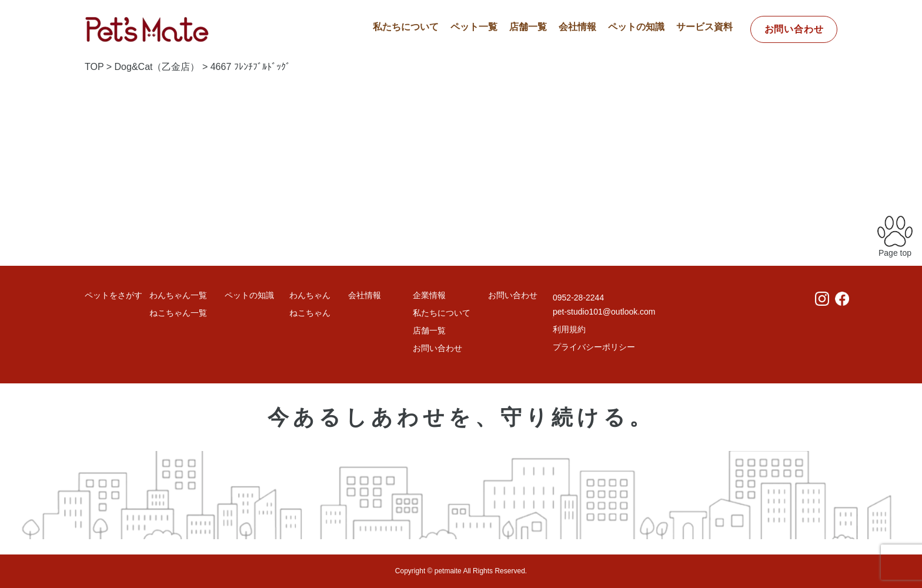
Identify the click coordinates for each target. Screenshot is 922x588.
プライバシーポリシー (594, 347)
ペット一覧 (474, 27)
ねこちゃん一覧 (178, 313)
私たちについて (406, 27)
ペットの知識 (636, 27)
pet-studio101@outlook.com (604, 312)
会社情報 (577, 27)
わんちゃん (310, 295)
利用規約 (569, 329)
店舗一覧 (528, 27)
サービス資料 (704, 27)
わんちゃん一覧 (178, 295)
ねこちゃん (310, 313)
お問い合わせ (794, 29)
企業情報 (429, 295)
